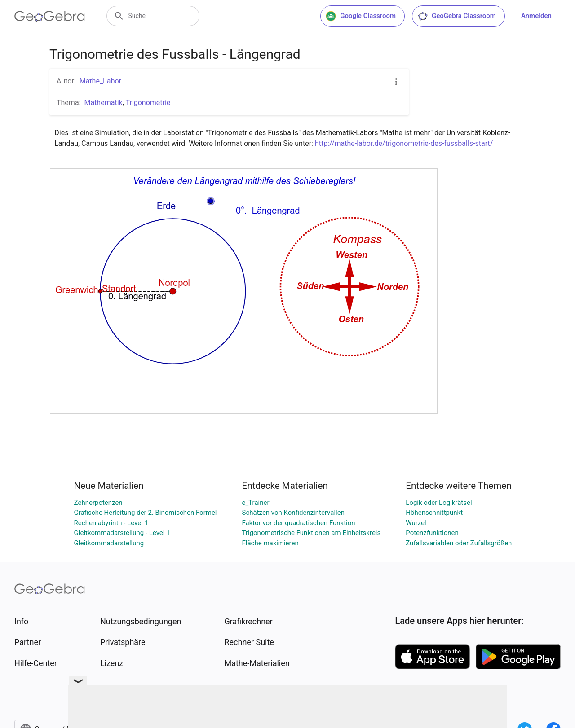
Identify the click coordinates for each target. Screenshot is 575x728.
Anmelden (536, 16)
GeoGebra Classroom (457, 16)
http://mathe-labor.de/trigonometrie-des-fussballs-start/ (404, 143)
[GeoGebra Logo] (50, 16)
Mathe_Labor (100, 81)
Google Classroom (361, 16)
